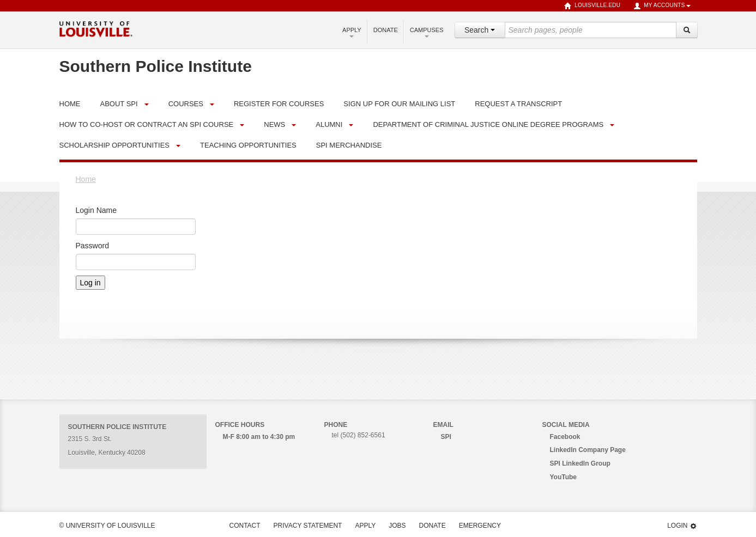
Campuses (427, 32)
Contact (245, 526)
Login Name (96, 210)
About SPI (119, 104)
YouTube (564, 477)
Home (86, 179)
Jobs (397, 526)
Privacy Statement (308, 526)
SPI (446, 437)
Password (92, 246)
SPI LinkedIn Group (580, 463)
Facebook (565, 437)
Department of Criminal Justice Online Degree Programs (488, 124)
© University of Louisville (107, 526)
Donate (386, 30)
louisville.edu (592, 6)
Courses (186, 104)
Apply (352, 32)
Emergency (480, 526)
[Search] (687, 30)
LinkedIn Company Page (588, 450)
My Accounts (662, 6)
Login (682, 526)
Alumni (329, 124)
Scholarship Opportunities (115, 145)
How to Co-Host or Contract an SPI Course (147, 124)
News (274, 124)
